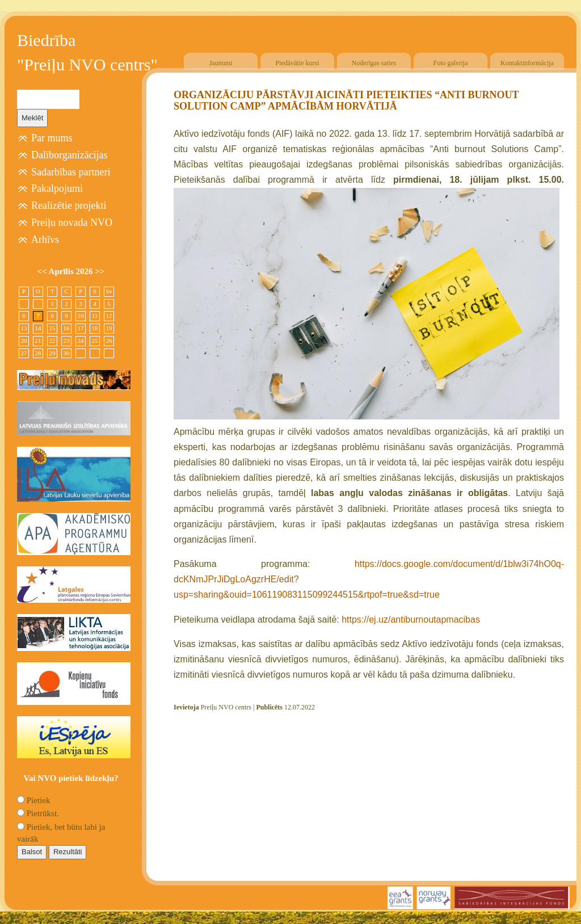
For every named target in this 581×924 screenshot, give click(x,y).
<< (43, 271)
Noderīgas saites (374, 63)
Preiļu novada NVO (72, 222)
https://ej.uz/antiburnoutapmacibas (411, 619)
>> (100, 271)
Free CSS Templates (540, 916)
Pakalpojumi (57, 188)
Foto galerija (451, 63)
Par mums (52, 138)
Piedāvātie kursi (298, 63)
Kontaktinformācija (527, 63)
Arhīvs (45, 240)
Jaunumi (221, 63)
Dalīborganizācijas (70, 155)
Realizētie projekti (69, 205)
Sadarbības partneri (71, 172)
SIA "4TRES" (471, 916)
